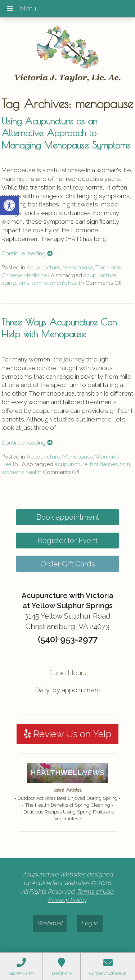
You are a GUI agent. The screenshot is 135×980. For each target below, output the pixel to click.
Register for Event (68, 541)
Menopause (78, 268)
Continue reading (27, 254)
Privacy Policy (67, 900)
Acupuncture (43, 268)
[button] (9, 205)
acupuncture (100, 275)
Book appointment (68, 517)
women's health (64, 283)
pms (24, 283)
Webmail (50, 923)
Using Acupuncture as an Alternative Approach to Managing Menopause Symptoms (66, 133)
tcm (37, 283)
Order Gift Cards (68, 564)
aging (9, 283)
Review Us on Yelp (67, 734)
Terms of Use (95, 892)
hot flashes (104, 464)
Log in (90, 923)
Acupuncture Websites (54, 874)
